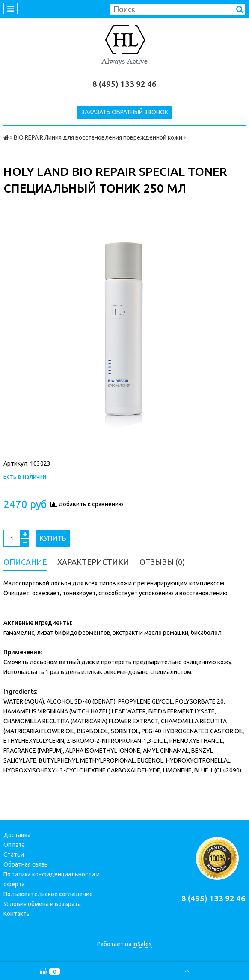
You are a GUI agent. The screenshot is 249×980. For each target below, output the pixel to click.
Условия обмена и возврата (42, 904)
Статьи (14, 855)
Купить (53, 538)
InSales (142, 944)
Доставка (17, 835)
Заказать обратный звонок (125, 112)
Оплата (14, 845)
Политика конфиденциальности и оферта (52, 879)
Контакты (17, 914)
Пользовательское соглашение (48, 894)
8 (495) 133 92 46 (124, 84)
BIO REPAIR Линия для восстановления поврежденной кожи (98, 137)
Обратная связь (26, 864)
